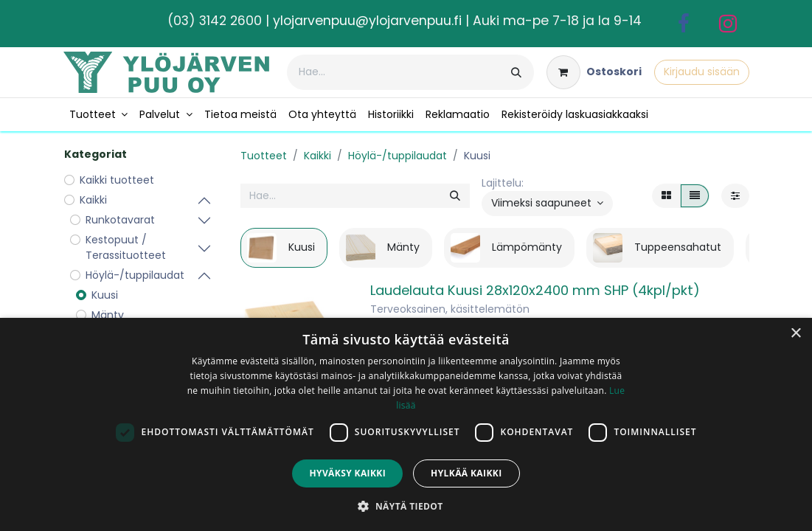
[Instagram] (728, 24)
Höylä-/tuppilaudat (398, 156)
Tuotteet (264, 156)
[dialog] (406, 424)
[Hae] (516, 72)
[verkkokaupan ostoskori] (594, 72)
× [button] (795, 334)
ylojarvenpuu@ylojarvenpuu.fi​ (367, 21)
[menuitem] (99, 115)
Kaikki (317, 156)
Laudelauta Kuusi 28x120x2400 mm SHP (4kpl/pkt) (535, 290)
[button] (548, 204)
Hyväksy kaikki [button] (347, 473)
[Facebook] (684, 24)
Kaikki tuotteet (117, 180)
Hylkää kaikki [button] (466, 473)
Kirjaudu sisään (702, 72)
